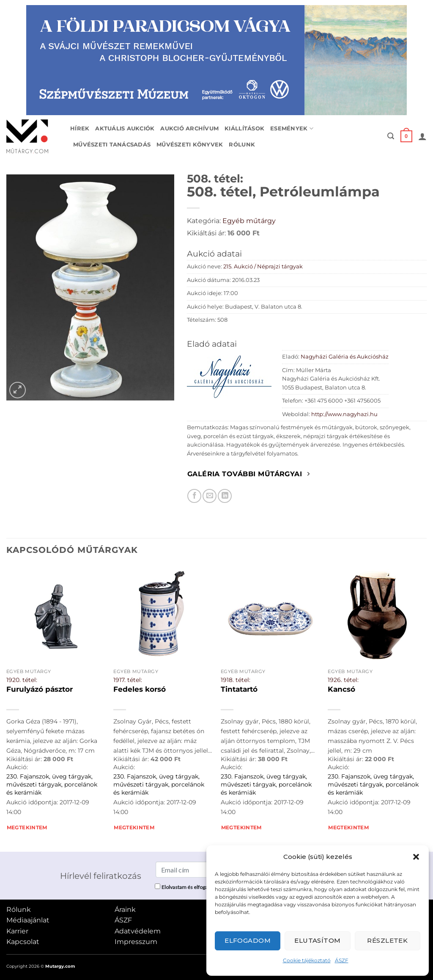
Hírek (80, 128)
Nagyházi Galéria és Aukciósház (345, 357)
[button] (416, 857)
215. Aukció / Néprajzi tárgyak (263, 266)
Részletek (387, 940)
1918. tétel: (236, 680)
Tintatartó (239, 689)
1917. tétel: (128, 680)
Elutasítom (318, 940)
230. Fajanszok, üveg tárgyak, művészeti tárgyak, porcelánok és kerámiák (52, 784)
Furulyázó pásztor (40, 689)
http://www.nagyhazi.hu (344, 414)
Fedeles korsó (140, 689)
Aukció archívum (189, 128)
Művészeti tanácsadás (112, 145)
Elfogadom (248, 940)
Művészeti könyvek (190, 145)
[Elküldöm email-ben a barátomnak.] (210, 496)
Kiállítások (244, 128)
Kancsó (341, 689)
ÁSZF (342, 960)
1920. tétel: (22, 680)
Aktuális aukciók (125, 128)
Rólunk (242, 145)
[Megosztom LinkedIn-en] (225, 496)
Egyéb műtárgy (249, 221)
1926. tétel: (343, 680)
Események (292, 128)
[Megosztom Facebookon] (194, 496)
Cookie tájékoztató (307, 960)
